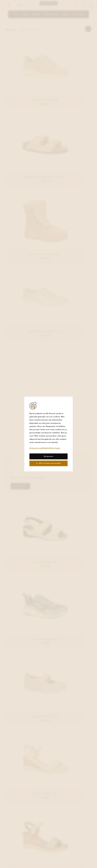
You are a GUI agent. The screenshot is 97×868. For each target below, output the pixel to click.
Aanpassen (49, 456)
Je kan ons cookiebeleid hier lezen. (45, 448)
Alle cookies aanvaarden (48, 463)
